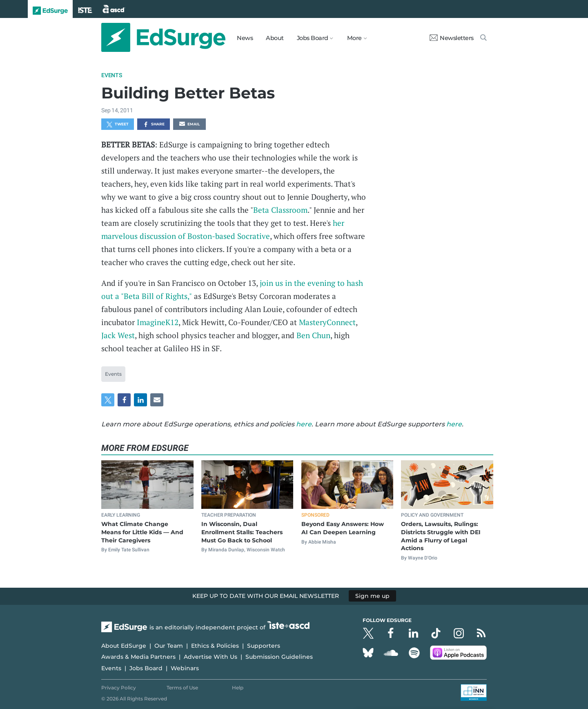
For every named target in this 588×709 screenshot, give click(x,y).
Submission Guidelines (279, 657)
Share (154, 125)
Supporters (264, 646)
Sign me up (372, 596)
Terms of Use (182, 688)
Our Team (169, 646)
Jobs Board (146, 668)
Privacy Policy (119, 688)
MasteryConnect (327, 322)
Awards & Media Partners (138, 657)
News (245, 38)
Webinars (185, 668)
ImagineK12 (158, 322)
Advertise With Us (210, 657)
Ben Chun (313, 335)
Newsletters (452, 38)
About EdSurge (124, 646)
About (275, 38)
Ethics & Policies (215, 646)
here (304, 424)
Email (189, 125)
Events (112, 75)
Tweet (118, 125)
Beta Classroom (280, 210)
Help (238, 688)
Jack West (118, 335)
